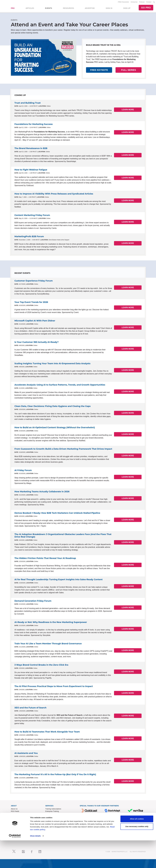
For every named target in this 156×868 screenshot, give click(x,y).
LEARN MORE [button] (128, 110)
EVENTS (49, 9)
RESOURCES (68, 9)
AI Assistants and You (26, 754)
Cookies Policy (51, 837)
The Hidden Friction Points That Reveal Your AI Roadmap (45, 559)
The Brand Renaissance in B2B (31, 149)
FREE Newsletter (124, 2)
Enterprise (134, 2)
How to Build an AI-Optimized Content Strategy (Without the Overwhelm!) (55, 428)
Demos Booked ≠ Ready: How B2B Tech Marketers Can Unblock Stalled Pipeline (57, 514)
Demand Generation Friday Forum (33, 602)
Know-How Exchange (53, 828)
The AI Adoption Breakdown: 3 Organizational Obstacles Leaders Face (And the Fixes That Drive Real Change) (63, 536)
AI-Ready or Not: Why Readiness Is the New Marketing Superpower (51, 623)
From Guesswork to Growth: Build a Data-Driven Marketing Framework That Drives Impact (63, 450)
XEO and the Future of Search (30, 709)
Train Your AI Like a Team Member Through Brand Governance (48, 644)
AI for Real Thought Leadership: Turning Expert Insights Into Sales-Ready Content (58, 580)
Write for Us (15, 830)
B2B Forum (49, 814)
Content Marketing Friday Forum (32, 216)
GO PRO (146, 8)
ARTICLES (30, 9)
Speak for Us (16, 833)
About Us (14, 810)
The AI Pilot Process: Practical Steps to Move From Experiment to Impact (54, 687)
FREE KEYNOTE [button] (99, 71)
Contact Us (49, 825)
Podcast (142, 2)
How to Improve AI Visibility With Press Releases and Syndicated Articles (54, 195)
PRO (13, 9)
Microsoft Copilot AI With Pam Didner (35, 322)
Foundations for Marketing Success (34, 125)
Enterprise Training (52, 812)
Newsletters (15, 814)
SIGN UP (127, 9)
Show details (35, 863)
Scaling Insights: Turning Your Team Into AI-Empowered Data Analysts (52, 364)
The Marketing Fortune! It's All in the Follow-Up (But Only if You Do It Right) (55, 775)
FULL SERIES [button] (129, 71)
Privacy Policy (50, 835)
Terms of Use (50, 833)
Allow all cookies (137, 847)
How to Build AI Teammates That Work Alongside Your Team (47, 733)
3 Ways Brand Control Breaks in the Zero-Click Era (41, 666)
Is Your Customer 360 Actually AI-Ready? (36, 343)
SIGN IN (109, 9)
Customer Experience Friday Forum (34, 282)
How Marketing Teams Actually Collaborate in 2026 (42, 493)
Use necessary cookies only (137, 854)
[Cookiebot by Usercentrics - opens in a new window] (15, 864)
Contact (149, 2)
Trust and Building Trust (28, 104)
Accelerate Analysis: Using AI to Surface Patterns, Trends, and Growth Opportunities (60, 386)
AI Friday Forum (23, 471)
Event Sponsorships (18, 828)
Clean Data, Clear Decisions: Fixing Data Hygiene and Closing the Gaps (53, 407)
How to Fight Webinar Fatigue (31, 171)
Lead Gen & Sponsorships (20, 825)
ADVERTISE (90, 9)
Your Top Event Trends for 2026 (31, 303)
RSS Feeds (15, 812)
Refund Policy (50, 830)
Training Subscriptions (53, 810)
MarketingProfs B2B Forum (29, 237)
